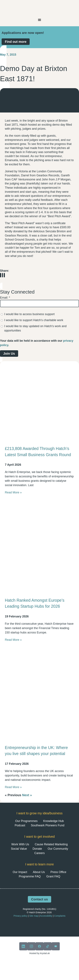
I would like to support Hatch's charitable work (34, 320)
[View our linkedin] (23, 946)
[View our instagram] (31, 946)
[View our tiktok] (48, 946)
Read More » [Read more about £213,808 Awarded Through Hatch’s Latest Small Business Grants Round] (13, 492)
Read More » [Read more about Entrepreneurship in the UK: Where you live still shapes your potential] (13, 787)
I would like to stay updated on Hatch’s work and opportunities (35, 328)
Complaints (60, 916)
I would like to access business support (29, 314)
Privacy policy (21, 916)
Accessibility (46, 916)
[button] (1, 275)
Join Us (9, 354)
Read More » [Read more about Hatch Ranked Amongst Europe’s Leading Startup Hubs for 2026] (13, 640)
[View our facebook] (39, 946)
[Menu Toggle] (39, 20)
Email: (5, 298)
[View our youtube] (56, 946)
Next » (27, 795)
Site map (34, 916)
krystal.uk (45, 953)
